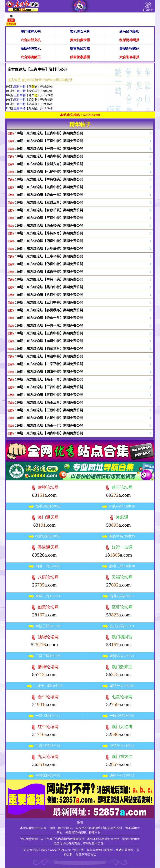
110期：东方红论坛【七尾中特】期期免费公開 (49, 172)
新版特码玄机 (31, 49)
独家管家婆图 (80, 57)
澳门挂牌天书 (31, 31)
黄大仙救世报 (80, 40)
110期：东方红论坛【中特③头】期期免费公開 (49, 179)
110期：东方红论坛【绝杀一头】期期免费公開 (49, 318)
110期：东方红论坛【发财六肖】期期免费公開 (49, 164)
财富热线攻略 (80, 49)
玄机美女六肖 (80, 31)
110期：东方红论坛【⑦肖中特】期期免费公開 (49, 264)
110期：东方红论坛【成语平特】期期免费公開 (49, 272)
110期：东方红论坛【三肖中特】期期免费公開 (49, 141)
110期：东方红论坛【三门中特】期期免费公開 (49, 302)
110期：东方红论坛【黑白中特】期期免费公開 (49, 287)
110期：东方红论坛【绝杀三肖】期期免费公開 (49, 402)
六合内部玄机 (31, 40)
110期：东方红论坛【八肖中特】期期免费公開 (49, 295)
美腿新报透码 (129, 49)
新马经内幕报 (129, 31)
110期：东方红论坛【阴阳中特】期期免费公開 (49, 372)
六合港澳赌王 (31, 57)
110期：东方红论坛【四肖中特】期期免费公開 (49, 156)
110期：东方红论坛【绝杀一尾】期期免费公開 (49, 195)
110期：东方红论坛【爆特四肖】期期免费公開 (49, 233)
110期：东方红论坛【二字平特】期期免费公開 (49, 364)
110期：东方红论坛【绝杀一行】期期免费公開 (49, 425)
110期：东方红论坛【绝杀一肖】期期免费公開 (49, 379)
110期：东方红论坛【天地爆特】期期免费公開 (49, 249)
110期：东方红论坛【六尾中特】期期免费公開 (49, 418)
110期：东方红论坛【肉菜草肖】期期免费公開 (49, 349)
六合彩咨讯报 (129, 57)
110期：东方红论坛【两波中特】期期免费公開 (49, 356)
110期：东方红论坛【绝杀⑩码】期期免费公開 (49, 225)
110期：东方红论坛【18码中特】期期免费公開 (49, 341)
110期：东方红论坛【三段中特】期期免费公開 (49, 410)
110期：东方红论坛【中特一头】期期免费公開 (49, 279)
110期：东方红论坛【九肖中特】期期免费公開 (49, 187)
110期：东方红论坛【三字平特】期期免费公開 (49, 256)
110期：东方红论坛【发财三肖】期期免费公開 (49, 202)
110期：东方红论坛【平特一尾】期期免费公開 (49, 149)
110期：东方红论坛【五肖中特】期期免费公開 (49, 133)
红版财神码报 (129, 40)
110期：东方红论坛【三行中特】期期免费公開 (49, 387)
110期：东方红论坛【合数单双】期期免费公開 (49, 210)
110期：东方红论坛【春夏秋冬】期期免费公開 (49, 310)
